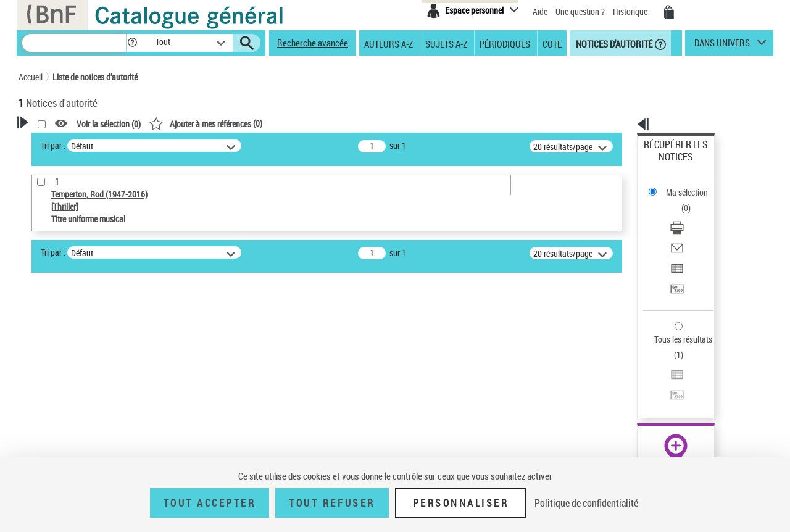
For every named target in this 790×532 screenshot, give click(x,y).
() (364, 123)
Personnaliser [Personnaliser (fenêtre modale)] (461, 503)
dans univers (722, 46)
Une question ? (580, 11)
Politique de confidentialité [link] (586, 503)
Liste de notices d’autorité (95, 77)
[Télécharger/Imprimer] (692, 186)
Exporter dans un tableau (689, 215)
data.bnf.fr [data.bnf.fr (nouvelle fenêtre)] (636, 378)
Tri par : (212, 145)
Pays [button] (40, 448)
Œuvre (47, 390)
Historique (631, 11)
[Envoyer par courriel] (692, 201)
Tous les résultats (675, 264)
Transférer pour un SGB (685, 230)
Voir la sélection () (267, 124)
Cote (552, 43)
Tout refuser (332, 503)
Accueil (31, 77)
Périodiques (505, 43)
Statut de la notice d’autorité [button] (85, 428)
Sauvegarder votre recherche (96, 325)
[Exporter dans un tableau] (692, 215)
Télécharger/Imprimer (682, 185)
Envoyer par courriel (680, 200)
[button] (132, 43)
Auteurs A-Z (389, 43)
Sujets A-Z (446, 43)
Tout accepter (210, 503)
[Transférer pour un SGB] (692, 230)
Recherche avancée (313, 43)
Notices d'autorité (613, 43)
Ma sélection (667, 164)
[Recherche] (74, 43)
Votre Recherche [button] (69, 143)
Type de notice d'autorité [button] (78, 371)
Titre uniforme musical (81, 409)
